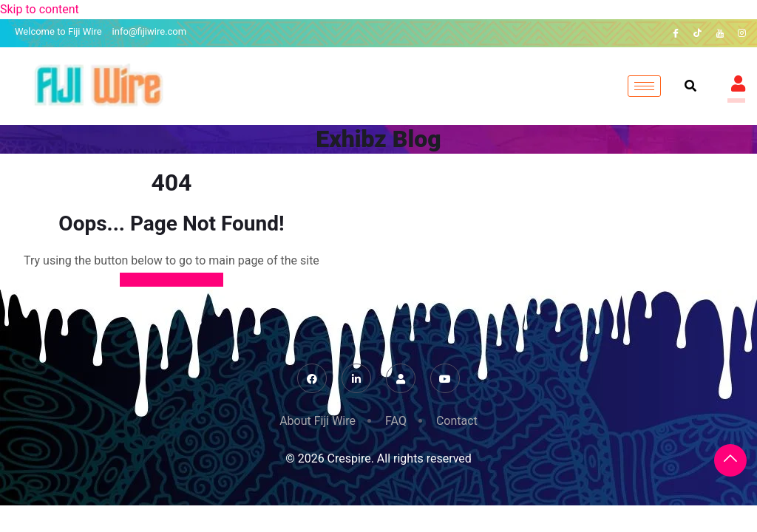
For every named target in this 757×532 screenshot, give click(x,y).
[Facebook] (676, 33)
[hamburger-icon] (644, 86)
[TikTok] (698, 33)
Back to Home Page (172, 280)
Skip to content (40, 9)
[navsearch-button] (690, 86)
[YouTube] (720, 33)
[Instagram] (742, 33)
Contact (457, 421)
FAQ (396, 421)
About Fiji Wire (318, 421)
